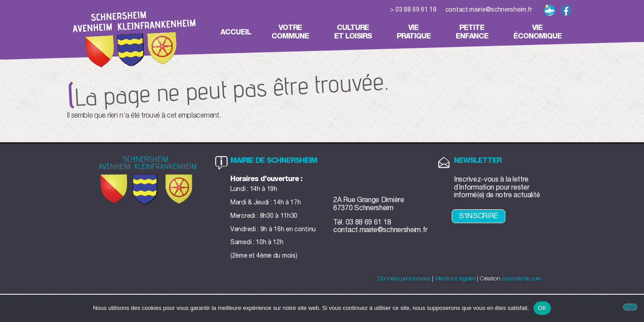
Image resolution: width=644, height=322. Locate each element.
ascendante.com (521, 279)
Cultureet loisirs (355, 32)
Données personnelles (404, 279)
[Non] (630, 307)
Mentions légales (455, 279)
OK (542, 308)
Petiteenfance (474, 32)
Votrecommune (292, 32)
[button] (582, 11)
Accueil (236, 32)
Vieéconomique (540, 32)
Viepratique (416, 32)
